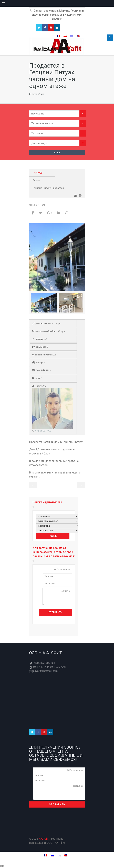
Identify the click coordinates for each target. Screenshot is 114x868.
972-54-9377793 (43, 431)
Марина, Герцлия (44, 663)
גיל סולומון (41, 386)
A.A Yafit (44, 839)
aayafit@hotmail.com (45, 671)
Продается (58, 188)
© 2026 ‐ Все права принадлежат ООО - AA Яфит (48, 841)
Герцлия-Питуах (42, 188)
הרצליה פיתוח (37, 94)
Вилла (36, 180)
